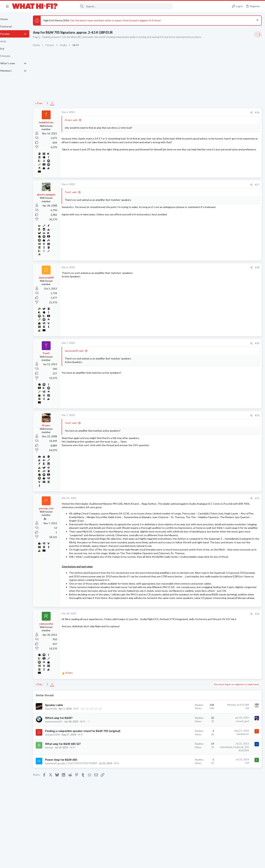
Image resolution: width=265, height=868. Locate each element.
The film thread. (222, 334)
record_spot (183, 764)
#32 (198, 657)
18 (92, 752)
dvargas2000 (62, 778)
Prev (49, 103)
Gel (188, 751)
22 (110, 752)
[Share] (192, 113)
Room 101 (219, 291)
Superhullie (60, 752)
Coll (188, 806)
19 (96, 752)
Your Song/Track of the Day (229, 256)
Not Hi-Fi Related (222, 302)
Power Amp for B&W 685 (71, 803)
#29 (198, 343)
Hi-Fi (85, 752)
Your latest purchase (225, 397)
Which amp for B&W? (68, 761)
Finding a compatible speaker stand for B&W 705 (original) (92, 774)
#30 (198, 415)
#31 (198, 498)
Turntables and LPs (223, 326)
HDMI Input (220, 436)
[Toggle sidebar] (257, 34)
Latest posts (215, 353)
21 (105, 752)
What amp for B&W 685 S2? (72, 787)
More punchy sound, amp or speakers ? (235, 274)
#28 (198, 267)
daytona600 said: (84, 351)
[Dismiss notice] (257, 21)
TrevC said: (80, 192)
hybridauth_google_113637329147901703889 (80, 807)
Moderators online (219, 491)
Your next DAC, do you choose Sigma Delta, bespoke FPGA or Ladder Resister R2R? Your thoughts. (236, 379)
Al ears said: (81, 120)
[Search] (118, 6)
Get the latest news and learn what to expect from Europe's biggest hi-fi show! (125, 20)
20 (101, 752)
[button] (7, 6)
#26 (198, 112)
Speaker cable (63, 748)
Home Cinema (220, 344)
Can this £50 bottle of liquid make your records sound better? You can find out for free (235, 313)
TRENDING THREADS (218, 213)
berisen (58, 791)
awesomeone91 (63, 765)
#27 (198, 185)
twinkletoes (183, 777)
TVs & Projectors (222, 464)
